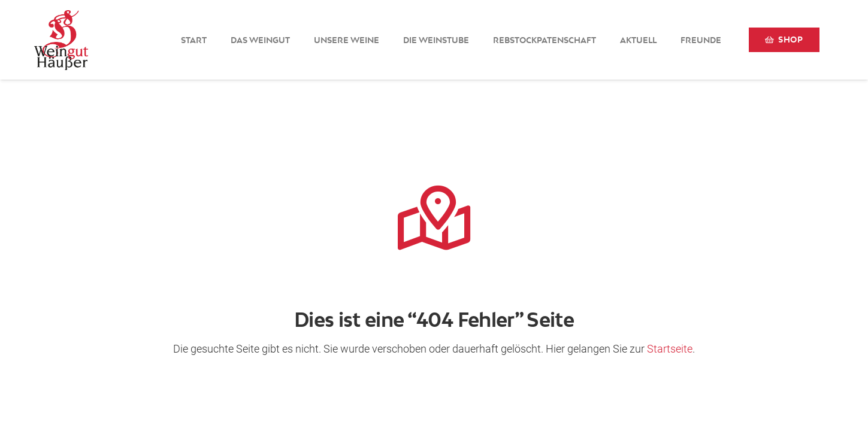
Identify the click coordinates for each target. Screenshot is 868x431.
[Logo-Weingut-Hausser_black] (61, 40)
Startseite (670, 349)
